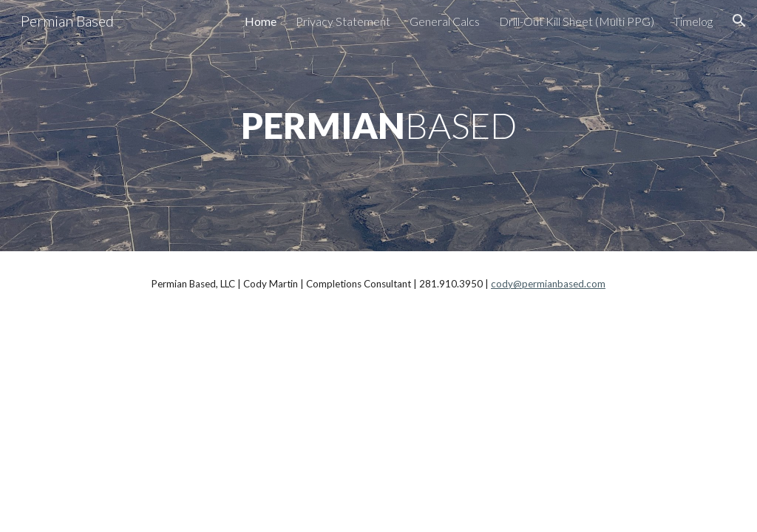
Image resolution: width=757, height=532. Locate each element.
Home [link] (261, 21)
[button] (739, 21)
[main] (379, 126)
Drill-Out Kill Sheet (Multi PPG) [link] (577, 21)
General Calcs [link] (445, 21)
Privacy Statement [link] (343, 21)
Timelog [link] (693, 21)
